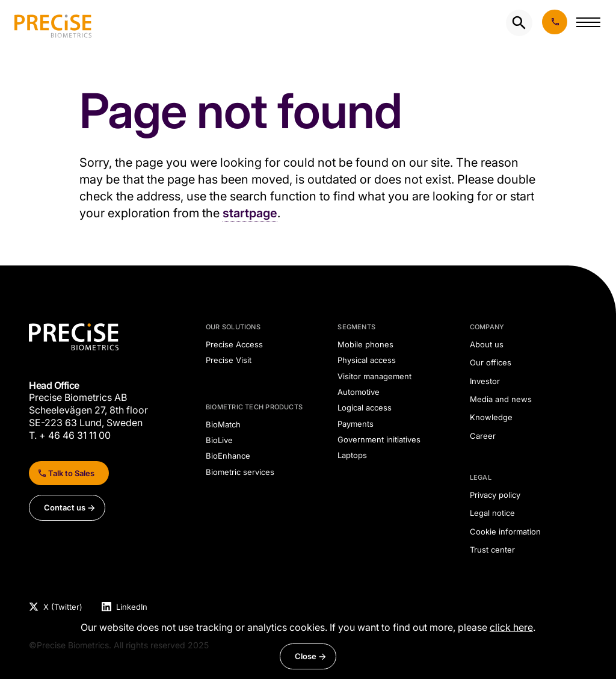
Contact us (65, 507)
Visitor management (374, 376)
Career (483, 436)
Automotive (359, 392)
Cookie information (505, 532)
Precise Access (234, 344)
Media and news (501, 399)
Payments (356, 424)
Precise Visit (229, 360)
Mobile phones (365, 344)
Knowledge (491, 417)
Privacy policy (495, 495)
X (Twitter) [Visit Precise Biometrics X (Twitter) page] (63, 607)
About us (487, 344)
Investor (485, 381)
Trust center (492, 550)
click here (511, 627)
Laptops (352, 455)
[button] (588, 25)
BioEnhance (228, 456)
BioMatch (223, 424)
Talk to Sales (71, 473)
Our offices (491, 362)
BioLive (219, 440)
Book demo (555, 22)
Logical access (365, 408)
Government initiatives (379, 439)
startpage (250, 213)
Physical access (367, 360)
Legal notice (492, 513)
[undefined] (53, 23)
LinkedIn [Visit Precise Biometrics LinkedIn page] (132, 607)
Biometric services (240, 472)
